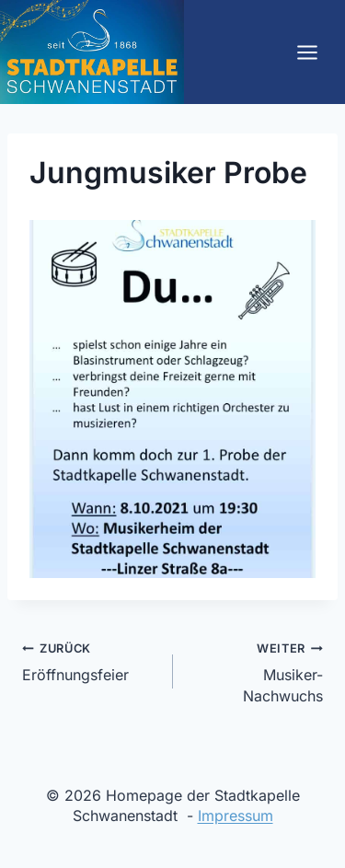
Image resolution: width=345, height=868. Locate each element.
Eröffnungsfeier (90, 660)
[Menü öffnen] (307, 52)
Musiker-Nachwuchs (256, 671)
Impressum (236, 816)
